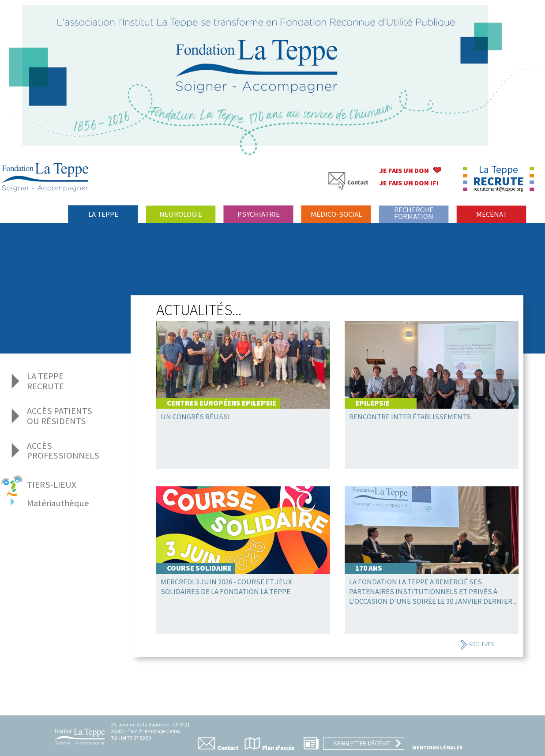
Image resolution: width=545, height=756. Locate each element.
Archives (477, 644)
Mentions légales (437, 747)
